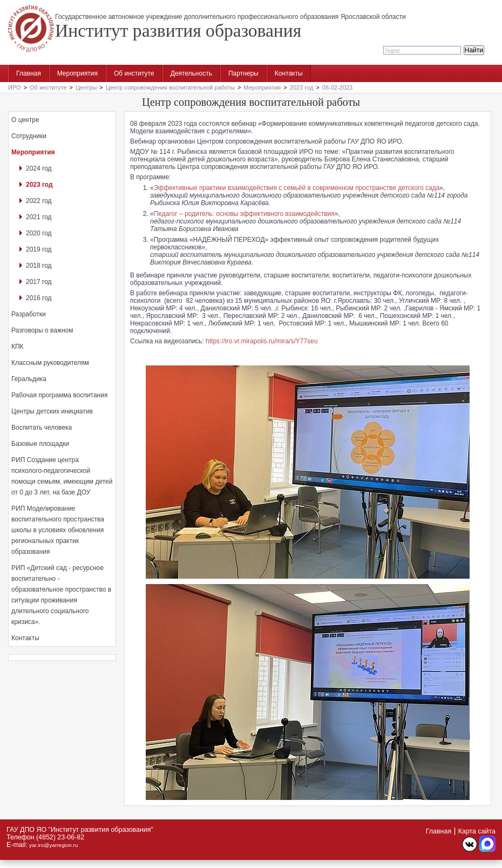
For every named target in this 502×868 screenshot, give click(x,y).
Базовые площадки (40, 444)
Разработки (29, 314)
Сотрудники (29, 136)
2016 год (39, 298)
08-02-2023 (337, 87)
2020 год (39, 233)
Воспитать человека (42, 428)
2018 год (39, 266)
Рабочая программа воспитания (59, 395)
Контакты (289, 73)
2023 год (302, 87)
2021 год (39, 217)
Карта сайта (477, 831)
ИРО (15, 87)
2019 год (39, 249)
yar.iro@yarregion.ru (53, 845)
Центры (86, 87)
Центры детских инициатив (52, 411)
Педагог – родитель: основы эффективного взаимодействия (244, 214)
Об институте (134, 73)
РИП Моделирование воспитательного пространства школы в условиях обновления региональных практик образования (58, 530)
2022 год (39, 201)
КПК (18, 347)
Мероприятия (77, 73)
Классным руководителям (50, 363)
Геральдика (29, 379)
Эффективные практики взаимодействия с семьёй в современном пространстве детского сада (297, 188)
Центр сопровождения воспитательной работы (170, 87)
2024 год (39, 168)
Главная (29, 73)
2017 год (39, 282)
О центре (25, 120)
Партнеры (243, 73)
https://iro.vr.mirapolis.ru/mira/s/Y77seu (262, 341)
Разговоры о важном (42, 330)
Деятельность (191, 73)
